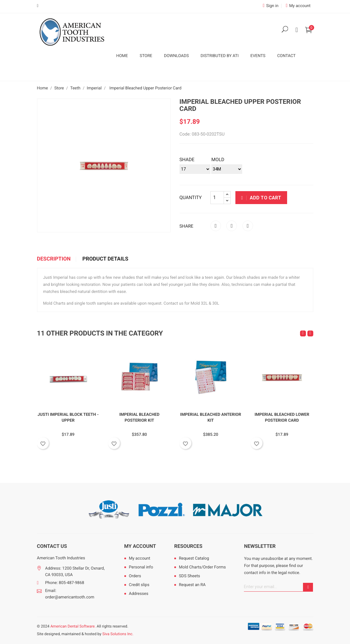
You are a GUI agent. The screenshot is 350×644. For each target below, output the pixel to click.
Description (54, 259)
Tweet (232, 226)
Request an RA (192, 585)
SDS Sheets (190, 576)
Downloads (176, 56)
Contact (286, 56)
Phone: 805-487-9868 (65, 583)
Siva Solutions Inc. (118, 634)
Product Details (105, 259)
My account (140, 546)
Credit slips (139, 585)
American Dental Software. (73, 627)
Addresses (139, 594)
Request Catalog (194, 558)
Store (146, 56)
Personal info (141, 567)
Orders (135, 576)
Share (216, 226)
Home (122, 56)
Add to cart (261, 198)
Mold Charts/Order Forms (202, 567)
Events (258, 56)
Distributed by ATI (220, 56)
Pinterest (248, 226)
